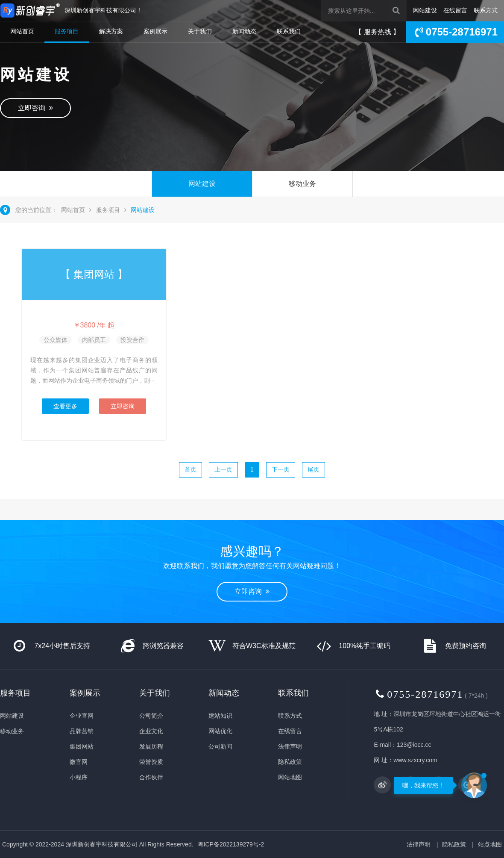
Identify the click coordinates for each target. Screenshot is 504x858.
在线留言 (455, 10)
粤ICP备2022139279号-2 (231, 844)
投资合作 (132, 340)
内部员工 (94, 340)
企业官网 (82, 716)
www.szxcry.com (415, 760)
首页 (190, 469)
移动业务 (302, 184)
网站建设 (425, 10)
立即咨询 (35, 108)
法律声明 (290, 746)
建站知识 (220, 716)
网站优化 (220, 731)
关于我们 (200, 31)
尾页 (314, 469)
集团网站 (82, 746)
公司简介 (151, 716)
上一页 (223, 469)
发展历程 (151, 746)
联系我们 (289, 31)
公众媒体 (56, 340)
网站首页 (22, 31)
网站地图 (290, 777)
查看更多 (65, 406)
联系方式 (486, 10)
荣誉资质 (151, 762)
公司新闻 (220, 746)
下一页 (281, 469)
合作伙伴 (151, 777)
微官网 (79, 762)
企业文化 (151, 731)
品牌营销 (82, 731)
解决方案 (111, 31)
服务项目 (67, 31)
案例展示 (155, 31)
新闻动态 (244, 31)
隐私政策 (290, 762)
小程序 (79, 777)
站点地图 (490, 844)
